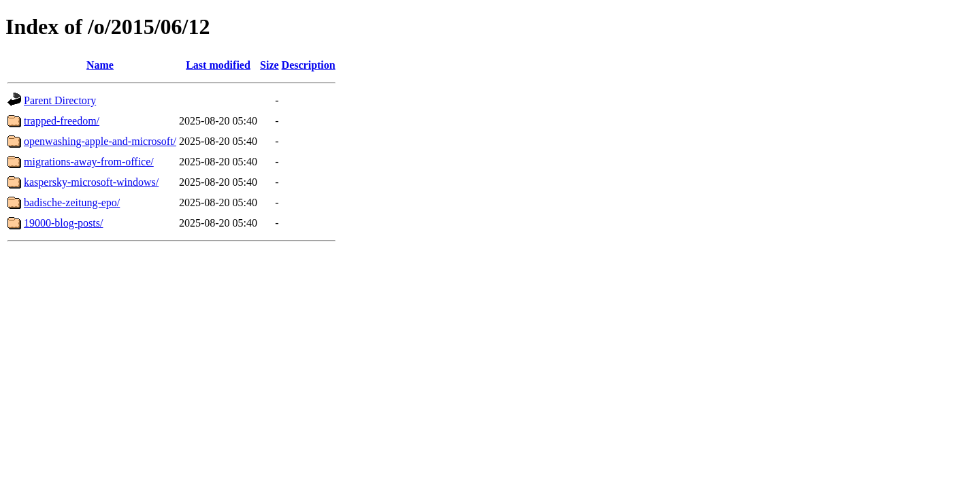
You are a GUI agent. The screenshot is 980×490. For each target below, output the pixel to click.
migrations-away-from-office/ (89, 162)
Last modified (218, 65)
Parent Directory (60, 100)
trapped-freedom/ (62, 121)
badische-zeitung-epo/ (72, 202)
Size (269, 65)
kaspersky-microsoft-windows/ (91, 182)
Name (100, 65)
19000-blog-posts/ (63, 223)
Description (309, 65)
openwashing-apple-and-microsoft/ (100, 141)
